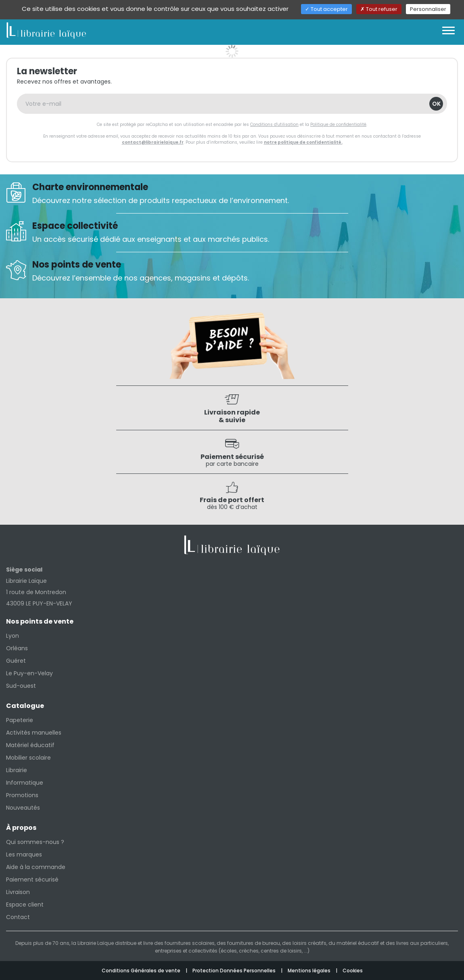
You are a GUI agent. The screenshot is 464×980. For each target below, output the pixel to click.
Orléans (17, 648)
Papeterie (20, 720)
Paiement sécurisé (32, 879)
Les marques (24, 854)
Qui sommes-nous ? (35, 842)
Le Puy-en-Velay (29, 673)
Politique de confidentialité (338, 125)
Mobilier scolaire (28, 758)
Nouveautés (23, 808)
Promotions (22, 795)
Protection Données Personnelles (235, 971)
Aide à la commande (36, 867)
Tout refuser (379, 9)
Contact (18, 917)
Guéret (16, 661)
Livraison (18, 892)
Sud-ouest (21, 686)
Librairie (17, 770)
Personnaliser (428, 9)
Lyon (13, 636)
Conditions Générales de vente (142, 971)
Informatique (25, 783)
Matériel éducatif (30, 745)
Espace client (25, 905)
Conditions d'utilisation (274, 125)
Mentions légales (310, 971)
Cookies (353, 971)
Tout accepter (326, 9)
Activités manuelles (34, 733)
